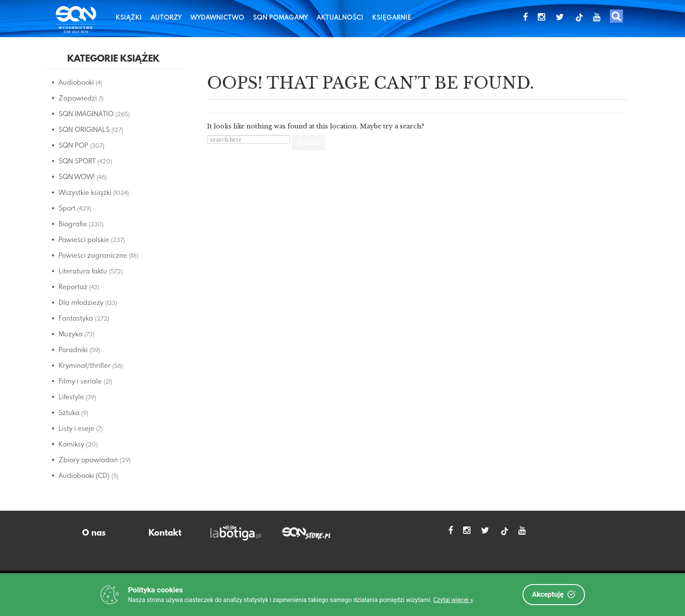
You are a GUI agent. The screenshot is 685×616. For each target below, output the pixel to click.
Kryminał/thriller (85, 365)
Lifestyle (71, 397)
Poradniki (73, 350)
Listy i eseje (76, 428)
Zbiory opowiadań (88, 460)
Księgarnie (392, 17)
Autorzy (166, 17)
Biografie (73, 224)
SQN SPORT (77, 161)
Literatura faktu (83, 271)
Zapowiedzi (78, 98)
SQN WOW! (77, 176)
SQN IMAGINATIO (86, 114)
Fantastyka (76, 318)
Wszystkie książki (85, 192)
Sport (67, 208)
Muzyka (71, 334)
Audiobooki (76, 82)
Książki (129, 17)
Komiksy (71, 444)
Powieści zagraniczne (93, 255)
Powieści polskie (84, 239)
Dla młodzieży (81, 302)
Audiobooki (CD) (84, 475)
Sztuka (69, 412)
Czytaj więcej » (453, 600)
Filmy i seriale (80, 381)
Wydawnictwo (217, 17)
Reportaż (73, 287)
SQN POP (73, 145)
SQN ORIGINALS (84, 129)
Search (309, 142)
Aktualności (340, 17)
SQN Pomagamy (280, 17)
